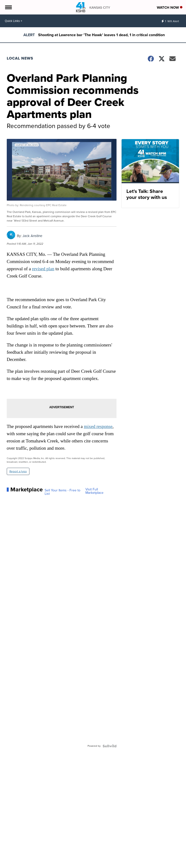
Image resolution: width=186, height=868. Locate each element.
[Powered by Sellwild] (110, 746)
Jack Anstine (32, 236)
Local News (20, 58)
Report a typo (18, 471)
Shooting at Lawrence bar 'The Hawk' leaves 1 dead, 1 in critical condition (101, 35)
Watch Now (170, 7)
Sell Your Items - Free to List (62, 492)
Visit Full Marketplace (94, 491)
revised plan (43, 269)
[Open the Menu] (8, 7)
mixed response (98, 426)
